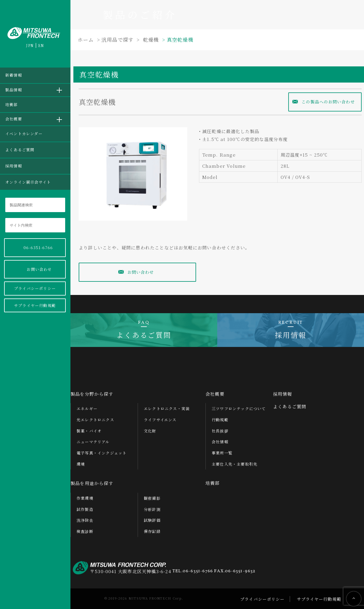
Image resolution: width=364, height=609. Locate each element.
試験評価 (152, 518)
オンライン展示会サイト (28, 182)
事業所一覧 (222, 451)
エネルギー (87, 406)
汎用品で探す (118, 40)
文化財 (150, 428)
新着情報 (14, 75)
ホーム (86, 40)
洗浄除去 (85, 518)
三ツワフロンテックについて (239, 406)
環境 (81, 462)
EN (41, 45)
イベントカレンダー (24, 134)
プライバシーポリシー (35, 288)
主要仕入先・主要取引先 (235, 462)
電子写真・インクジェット (102, 451)
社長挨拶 (220, 428)
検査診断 (85, 529)
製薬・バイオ (89, 428)
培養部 (12, 104)
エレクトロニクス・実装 (167, 406)
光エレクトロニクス (95, 417)
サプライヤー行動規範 (35, 305)
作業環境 (85, 496)
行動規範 (220, 417)
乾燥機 (151, 40)
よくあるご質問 (20, 150)
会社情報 (220, 439)
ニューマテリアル (93, 439)
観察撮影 (152, 496)
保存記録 (152, 529)
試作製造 (85, 507)
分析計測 (152, 507)
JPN (30, 45)
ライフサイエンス (160, 417)
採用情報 (14, 166)
